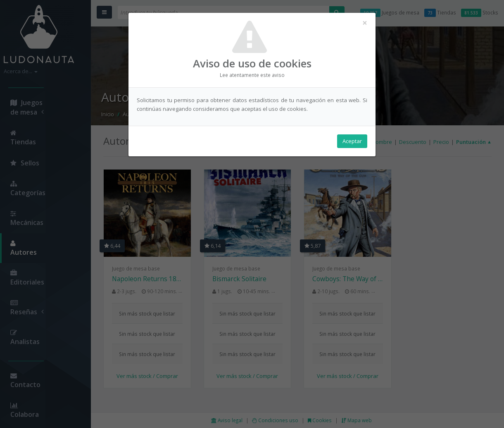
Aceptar (352, 141)
